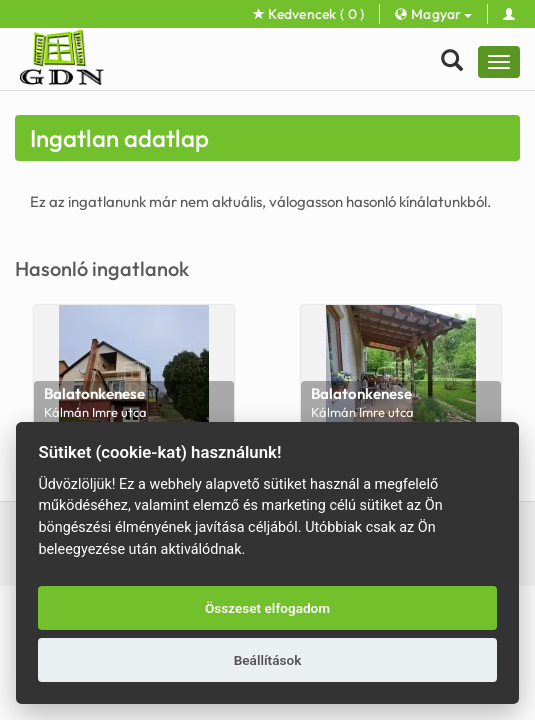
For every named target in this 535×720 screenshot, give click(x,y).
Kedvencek (309, 14)
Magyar (433, 14)
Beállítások (268, 660)
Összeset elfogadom (267, 608)
